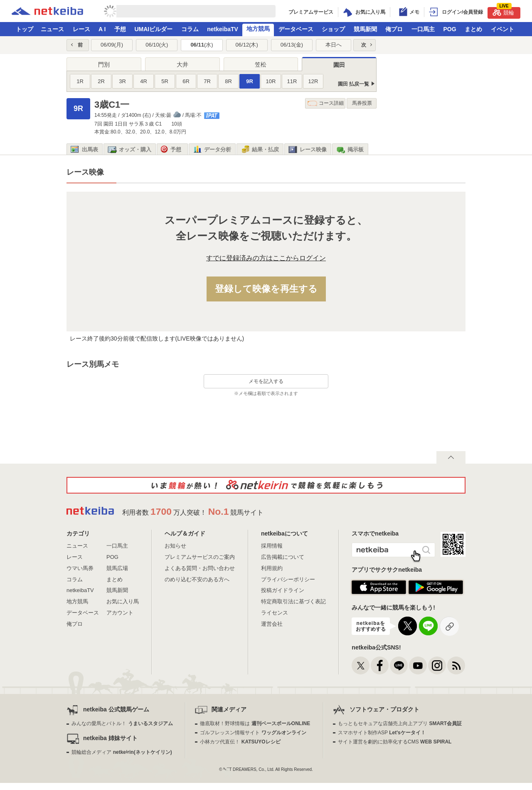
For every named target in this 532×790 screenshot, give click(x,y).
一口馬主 (423, 29)
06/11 (202, 45)
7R (207, 81)
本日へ (334, 45)
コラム (190, 29)
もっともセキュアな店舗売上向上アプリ (400, 723)
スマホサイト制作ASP (382, 733)
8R (228, 81)
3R (122, 81)
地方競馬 (258, 29)
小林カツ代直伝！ (240, 742)
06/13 (292, 45)
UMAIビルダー (153, 29)
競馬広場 (117, 568)
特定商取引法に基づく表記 (293, 601)
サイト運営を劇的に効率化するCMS (395, 742)
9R (250, 81)
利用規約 (272, 568)
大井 (182, 64)
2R (101, 81)
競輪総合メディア (122, 752)
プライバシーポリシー (288, 579)
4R (144, 81)
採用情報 (272, 546)
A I (102, 29)
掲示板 (350, 150)
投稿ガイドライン (283, 590)
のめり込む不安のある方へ (197, 579)
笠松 (261, 64)
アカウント (120, 613)
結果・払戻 (260, 150)
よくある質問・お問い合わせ (200, 568)
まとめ (473, 29)
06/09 (112, 45)
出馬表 (84, 150)
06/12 (247, 45)
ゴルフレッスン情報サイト (253, 733)
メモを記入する (266, 381)
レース (81, 29)
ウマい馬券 (80, 568)
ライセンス (275, 613)
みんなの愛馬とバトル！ (122, 723)
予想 (120, 29)
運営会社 (272, 624)
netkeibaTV (223, 29)
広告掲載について (283, 557)
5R (165, 81)
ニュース (52, 29)
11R (292, 81)
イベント (502, 29)
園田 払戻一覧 (353, 84)
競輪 (503, 11)
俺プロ (394, 29)
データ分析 (212, 150)
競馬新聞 (365, 29)
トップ (25, 29)
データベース (296, 29)
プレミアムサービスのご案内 (200, 557)
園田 (339, 65)
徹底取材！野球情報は (255, 723)
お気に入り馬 (123, 601)
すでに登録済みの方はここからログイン (266, 258)
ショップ (333, 29)
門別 (104, 64)
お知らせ (175, 546)
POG (449, 29)
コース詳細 (326, 103)
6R (186, 81)
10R (271, 81)
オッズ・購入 (129, 150)
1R (80, 81)
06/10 (157, 45)
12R (313, 81)
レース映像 (308, 150)
